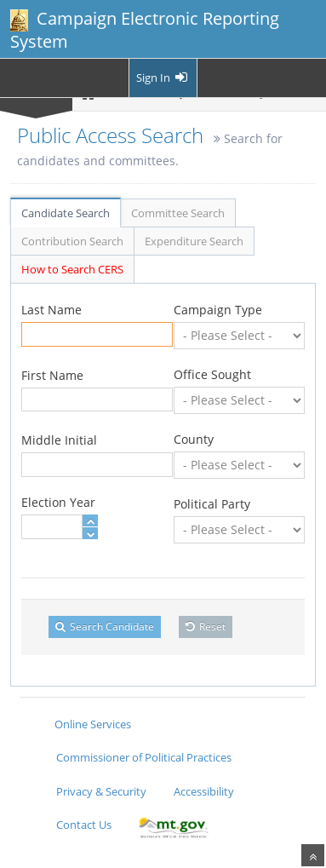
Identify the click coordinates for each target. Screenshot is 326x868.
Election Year (58, 502)
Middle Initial (59, 440)
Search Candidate (105, 627)
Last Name (51, 310)
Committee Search (178, 213)
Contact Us (84, 825)
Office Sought (212, 374)
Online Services (93, 724)
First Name (52, 375)
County (194, 439)
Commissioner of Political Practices (144, 757)
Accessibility (204, 791)
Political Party (212, 504)
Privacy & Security (101, 791)
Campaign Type (218, 310)
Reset (206, 627)
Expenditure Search (194, 241)
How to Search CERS (72, 269)
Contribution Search (72, 241)
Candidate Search (66, 213)
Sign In (163, 78)
